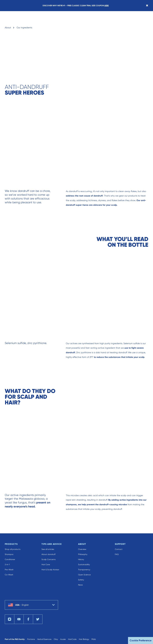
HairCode (72, 639)
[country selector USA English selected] (31, 605)
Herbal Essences (44, 639)
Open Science (84, 575)
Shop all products (13, 549)
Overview (82, 549)
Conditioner (10, 559)
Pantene (31, 639)
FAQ (117, 554)
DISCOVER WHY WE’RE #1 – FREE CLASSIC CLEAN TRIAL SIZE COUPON (76, 6)
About (8, 28)
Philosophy (83, 554)
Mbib (94, 639)
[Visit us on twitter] (38, 619)
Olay (56, 639)
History (81, 559)
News (80, 585)
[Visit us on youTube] (19, 619)
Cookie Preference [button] (141, 640)
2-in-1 (7, 565)
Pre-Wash (9, 570)
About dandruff (49, 554)
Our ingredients (24, 28)
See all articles (48, 549)
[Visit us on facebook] (28, 619)
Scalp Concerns (49, 559)
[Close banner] (147, 6)
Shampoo (9, 554)
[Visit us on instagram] (10, 619)
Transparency (84, 570)
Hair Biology (84, 639)
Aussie (63, 639)
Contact (119, 549)
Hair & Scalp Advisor (50, 570)
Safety (81, 580)
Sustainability (84, 565)
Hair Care (46, 565)
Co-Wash (9, 575)
